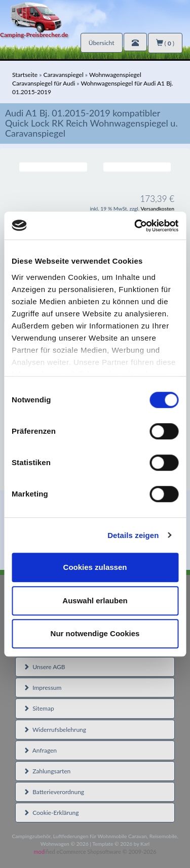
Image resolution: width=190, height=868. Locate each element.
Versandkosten (157, 209)
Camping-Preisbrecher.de (34, 35)
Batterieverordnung (54, 792)
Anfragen (40, 750)
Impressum (42, 688)
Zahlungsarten (47, 771)
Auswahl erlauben (95, 601)
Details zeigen (133, 535)
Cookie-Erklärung (51, 813)
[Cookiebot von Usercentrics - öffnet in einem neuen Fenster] (135, 226)
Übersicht (102, 43)
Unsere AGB (44, 667)
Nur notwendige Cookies (95, 633)
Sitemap (39, 708)
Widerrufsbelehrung (55, 730)
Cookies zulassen (95, 567)
